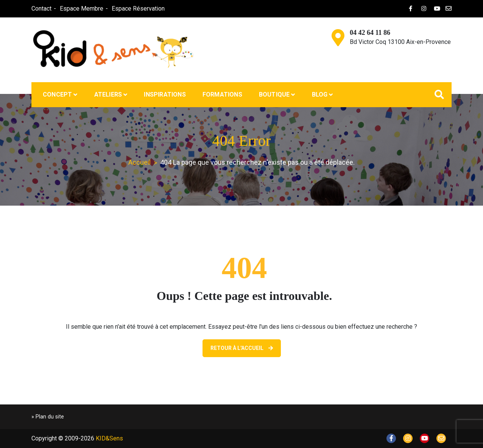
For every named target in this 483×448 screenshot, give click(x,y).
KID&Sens (109, 438)
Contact (41, 9)
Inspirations (165, 94)
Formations (222, 94)
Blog (320, 94)
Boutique (274, 94)
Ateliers (108, 94)
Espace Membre (82, 9)
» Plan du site (48, 417)
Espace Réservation (138, 9)
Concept (57, 94)
